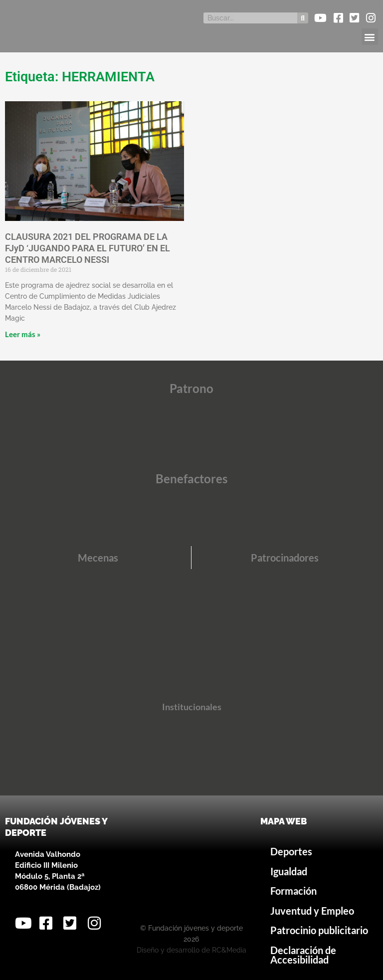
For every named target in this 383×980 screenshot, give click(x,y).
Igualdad (289, 872)
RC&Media (229, 950)
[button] (370, 37)
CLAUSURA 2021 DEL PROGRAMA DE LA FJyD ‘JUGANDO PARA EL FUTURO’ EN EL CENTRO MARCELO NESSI (88, 248)
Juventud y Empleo (312, 911)
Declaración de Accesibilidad (303, 955)
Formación (293, 891)
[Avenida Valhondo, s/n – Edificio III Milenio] (191, 865)
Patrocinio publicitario (319, 930)
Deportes (291, 852)
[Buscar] (303, 18)
